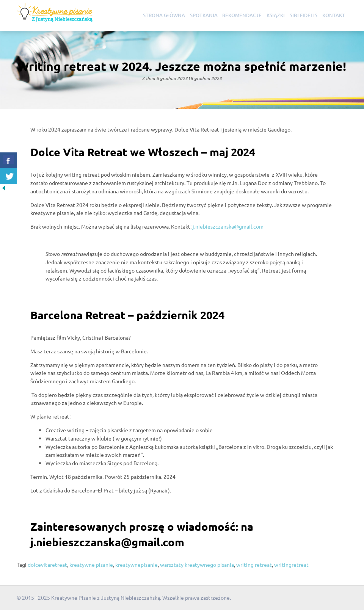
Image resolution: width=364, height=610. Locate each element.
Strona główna (164, 15)
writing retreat (254, 565)
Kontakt (334, 15)
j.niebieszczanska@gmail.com (228, 226)
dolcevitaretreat (47, 565)
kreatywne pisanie (91, 565)
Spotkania (204, 15)
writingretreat (291, 565)
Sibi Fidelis (304, 15)
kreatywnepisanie (136, 565)
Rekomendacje (242, 15)
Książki (276, 15)
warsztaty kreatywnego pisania (197, 565)
